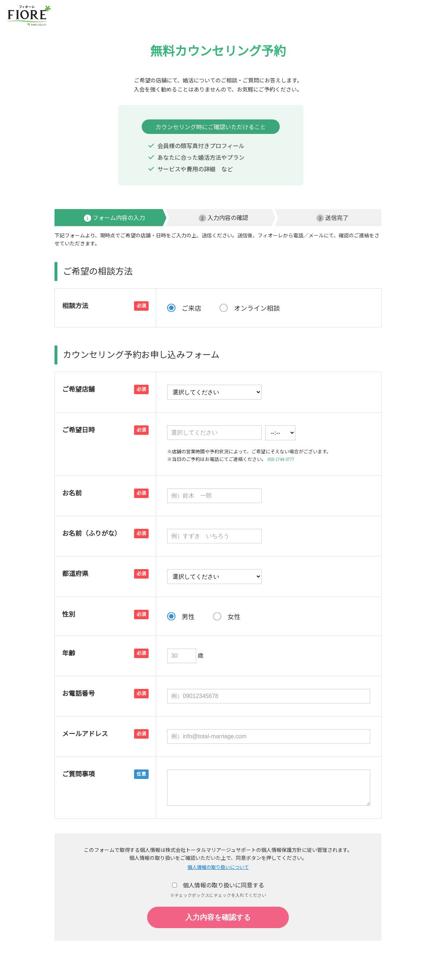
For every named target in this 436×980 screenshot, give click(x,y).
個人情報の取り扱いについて (218, 867)
